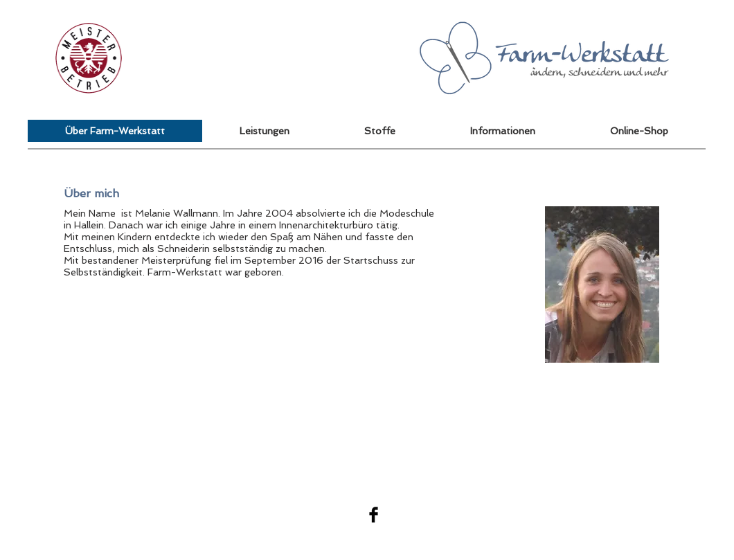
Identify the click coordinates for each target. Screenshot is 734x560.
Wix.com (672, 514)
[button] (639, 131)
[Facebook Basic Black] (374, 515)
